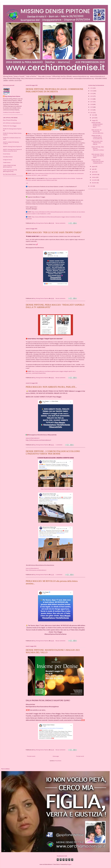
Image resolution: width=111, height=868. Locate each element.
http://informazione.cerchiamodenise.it (38, 440)
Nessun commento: (61, 223)
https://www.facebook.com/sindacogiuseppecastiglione (56, 489)
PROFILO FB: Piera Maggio (10, 126)
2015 (92, 96)
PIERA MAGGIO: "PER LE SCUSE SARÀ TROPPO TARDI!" (54, 232)
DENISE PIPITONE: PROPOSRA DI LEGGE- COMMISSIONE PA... (98, 162)
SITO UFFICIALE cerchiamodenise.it (12, 123)
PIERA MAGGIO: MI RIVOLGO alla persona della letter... (98, 132)
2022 (92, 186)
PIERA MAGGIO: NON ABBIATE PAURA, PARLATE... (51, 387)
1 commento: (59, 445)
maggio (94, 121)
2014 (92, 94)
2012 (92, 88)
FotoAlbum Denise (8, 157)
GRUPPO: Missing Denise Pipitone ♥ (12, 147)
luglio (93, 169)
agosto (94, 172)
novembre (95, 180)
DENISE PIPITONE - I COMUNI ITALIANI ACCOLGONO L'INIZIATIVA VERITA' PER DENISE (53, 452)
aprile (93, 118)
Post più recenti (31, 756)
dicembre (94, 183)
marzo (94, 115)
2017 (92, 102)
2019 (92, 107)
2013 (92, 91)
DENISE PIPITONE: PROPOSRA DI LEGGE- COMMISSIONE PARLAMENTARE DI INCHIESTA (54, 90)
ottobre (94, 177)
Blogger (69, 864)
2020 (92, 110)
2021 (92, 113)
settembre (95, 175)
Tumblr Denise (7, 163)
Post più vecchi (80, 756)
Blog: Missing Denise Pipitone (12, 96)
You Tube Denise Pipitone (10, 174)
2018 (92, 105)
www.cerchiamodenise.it (33, 438)
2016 (92, 99)
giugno (94, 167)
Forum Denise (7, 154)
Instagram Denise (8, 160)
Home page (56, 756)
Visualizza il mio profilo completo (12, 112)
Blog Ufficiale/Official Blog (10, 120)
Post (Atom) (58, 761)
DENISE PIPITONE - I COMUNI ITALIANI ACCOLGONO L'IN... (97, 137)
